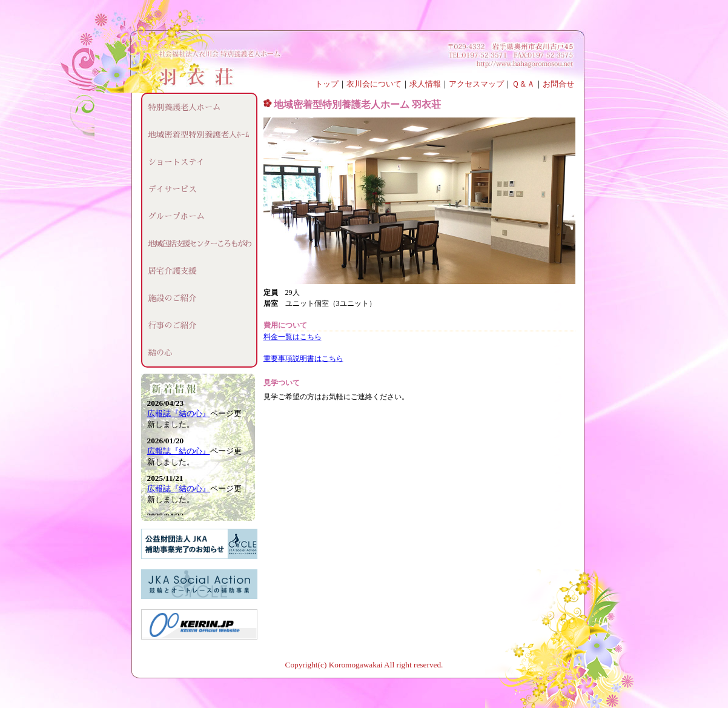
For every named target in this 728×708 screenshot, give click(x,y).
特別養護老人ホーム (185, 108)
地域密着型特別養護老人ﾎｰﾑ (199, 135)
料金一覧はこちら (293, 337)
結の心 (160, 353)
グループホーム (177, 217)
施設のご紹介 (173, 298)
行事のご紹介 (173, 326)
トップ (327, 84)
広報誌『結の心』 (179, 413)
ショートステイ (177, 162)
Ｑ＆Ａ (523, 84)
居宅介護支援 (173, 271)
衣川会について (374, 84)
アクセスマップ (476, 84)
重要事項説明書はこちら (303, 359)
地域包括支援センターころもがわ (200, 244)
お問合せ (558, 84)
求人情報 (425, 84)
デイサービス (173, 189)
